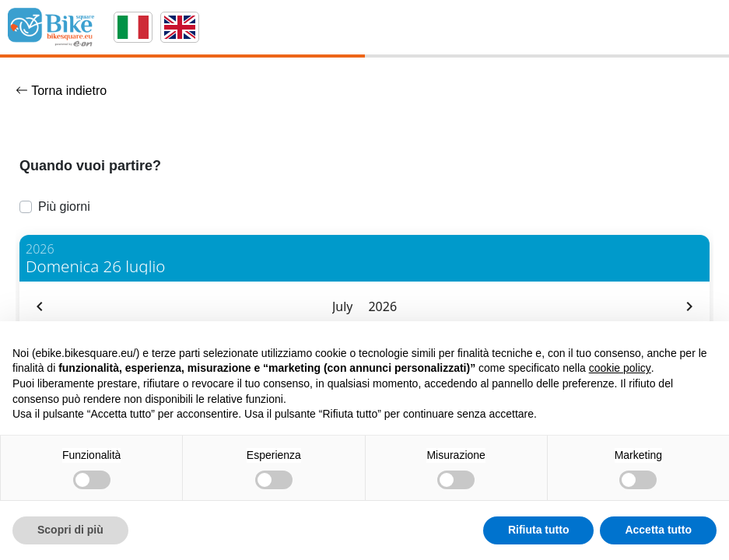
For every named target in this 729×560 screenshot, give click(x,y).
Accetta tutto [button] (658, 530)
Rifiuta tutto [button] (539, 530)
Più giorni (64, 206)
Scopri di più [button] (70, 530)
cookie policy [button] (620, 368)
